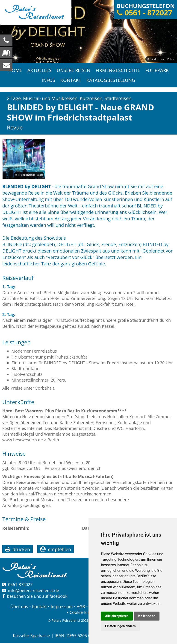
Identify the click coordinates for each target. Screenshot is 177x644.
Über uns (19, 607)
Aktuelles (39, 70)
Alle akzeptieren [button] (117, 616)
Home (15, 70)
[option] (88, 32)
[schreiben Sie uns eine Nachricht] (6, 65)
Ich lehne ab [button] (147, 616)
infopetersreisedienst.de (34, 591)
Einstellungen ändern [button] (120, 626)
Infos (48, 81)
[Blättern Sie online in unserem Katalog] (6, 53)
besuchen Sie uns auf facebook (35, 597)
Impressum (62, 607)
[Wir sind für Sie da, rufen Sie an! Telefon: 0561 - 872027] (6, 40)
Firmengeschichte (118, 70)
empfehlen (59, 551)
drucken (21, 551)
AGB (81, 607)
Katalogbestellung (111, 81)
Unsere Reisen (74, 70)
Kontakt (71, 81)
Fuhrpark (158, 70)
